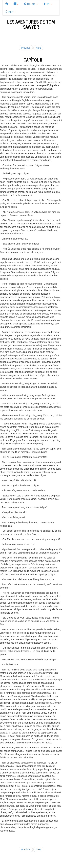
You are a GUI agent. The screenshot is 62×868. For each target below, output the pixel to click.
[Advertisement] (31, 37)
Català (31, 4)
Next (38, 48)
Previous (26, 48)
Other (10, 11)
